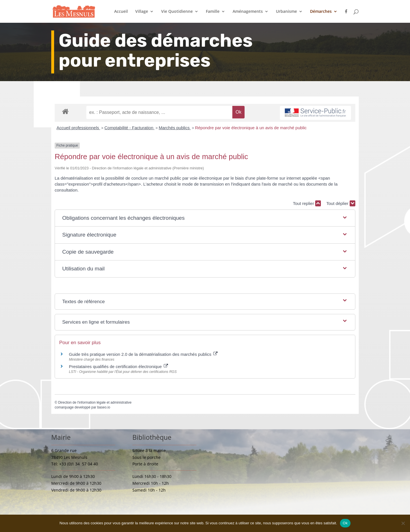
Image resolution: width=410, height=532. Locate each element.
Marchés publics (175, 128)
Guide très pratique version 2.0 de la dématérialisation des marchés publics (143, 354)
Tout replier (307, 203)
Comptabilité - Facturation (130, 128)
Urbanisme (286, 12)
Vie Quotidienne (177, 12)
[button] (205, 218)
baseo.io (103, 407)
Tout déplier (341, 203)
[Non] (403, 523)
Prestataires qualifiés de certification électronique (118, 366)
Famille (213, 12)
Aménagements (248, 12)
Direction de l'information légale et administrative (95, 402)
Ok (345, 523)
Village (142, 12)
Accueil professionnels (78, 128)
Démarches (321, 12)
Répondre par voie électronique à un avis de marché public (251, 128)
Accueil (121, 12)
